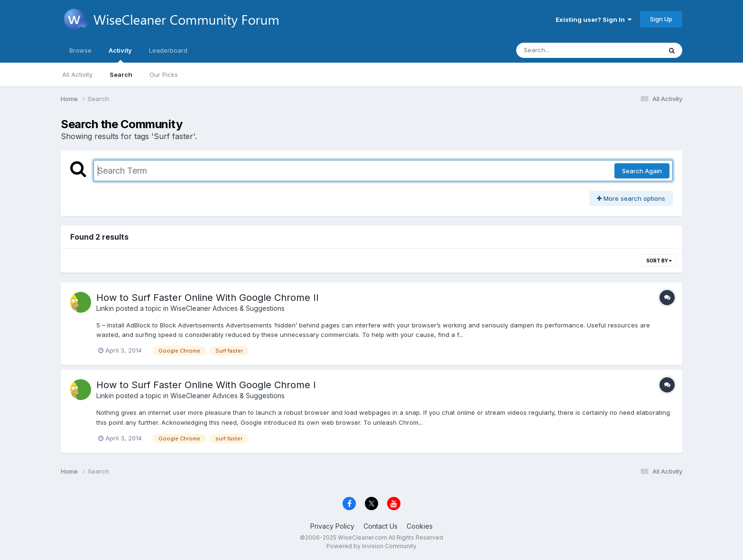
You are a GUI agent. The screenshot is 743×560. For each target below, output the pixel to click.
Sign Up (661, 19)
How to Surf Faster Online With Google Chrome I (206, 385)
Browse (80, 50)
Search (121, 75)
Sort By (659, 261)
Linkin (105, 308)
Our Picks (164, 75)
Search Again (642, 171)
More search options (631, 198)
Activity (120, 55)
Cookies (420, 526)
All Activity (77, 75)
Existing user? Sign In (594, 19)
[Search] (563, 50)
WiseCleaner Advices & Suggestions (228, 308)
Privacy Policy (332, 526)
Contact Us (381, 526)
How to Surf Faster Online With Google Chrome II (208, 298)
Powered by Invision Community (371, 546)
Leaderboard (168, 50)
